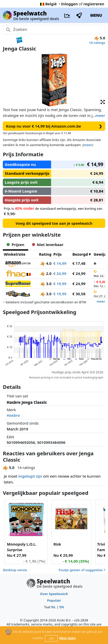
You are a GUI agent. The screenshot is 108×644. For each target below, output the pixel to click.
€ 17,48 (79, 263)
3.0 (46, 284)
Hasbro (13, 415)
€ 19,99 (60, 284)
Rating (45, 254)
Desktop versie (15, 570)
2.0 (46, 273)
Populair (54, 600)
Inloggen (70, 4)
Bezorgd (80, 254)
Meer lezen (67, 638)
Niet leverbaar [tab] (48, 245)
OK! (51, 639)
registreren (94, 4)
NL (53, 607)
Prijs (58, 254)
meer (100, 115)
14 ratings (97, 43)
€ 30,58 (79, 294)
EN (61, 607)
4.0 (46, 263)
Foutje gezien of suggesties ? (82, 570)
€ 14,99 (60, 263)
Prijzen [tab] (15, 245)
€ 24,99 (60, 273)
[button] (103, 102)
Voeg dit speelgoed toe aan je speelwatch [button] (54, 223)
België (48, 4)
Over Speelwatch (54, 594)
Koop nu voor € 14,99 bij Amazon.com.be (54, 126)
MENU (96, 15)
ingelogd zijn (30, 476)
